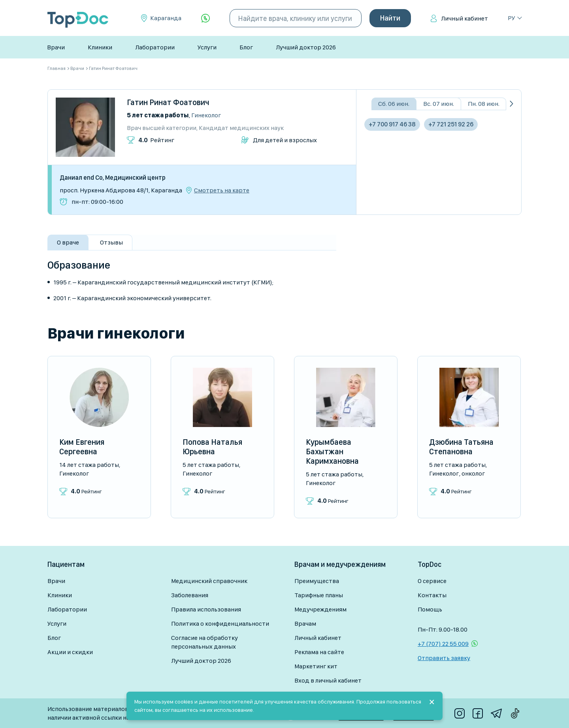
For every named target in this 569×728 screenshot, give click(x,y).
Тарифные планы (319, 595)
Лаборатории (155, 47)
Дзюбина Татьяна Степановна (461, 447)
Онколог (473, 473)
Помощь (430, 609)
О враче (68, 242)
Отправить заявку (444, 658)
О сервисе (432, 581)
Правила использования (206, 609)
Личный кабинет (464, 18)
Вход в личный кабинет (328, 680)
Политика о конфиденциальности (220, 624)
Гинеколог (206, 115)
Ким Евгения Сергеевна (82, 447)
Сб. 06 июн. (394, 104)
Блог (246, 47)
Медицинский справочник (209, 581)
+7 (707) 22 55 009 (443, 644)
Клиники (100, 47)
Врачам (305, 624)
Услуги (207, 47)
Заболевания (190, 595)
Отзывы (111, 242)
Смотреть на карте (222, 190)
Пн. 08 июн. (484, 104)
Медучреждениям (320, 609)
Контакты (432, 595)
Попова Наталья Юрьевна (212, 447)
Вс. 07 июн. (439, 104)
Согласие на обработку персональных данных (204, 642)
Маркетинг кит (316, 666)
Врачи (56, 47)
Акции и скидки (70, 652)
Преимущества (317, 581)
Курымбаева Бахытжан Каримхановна (332, 451)
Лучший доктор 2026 (306, 47)
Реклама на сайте (319, 652)
